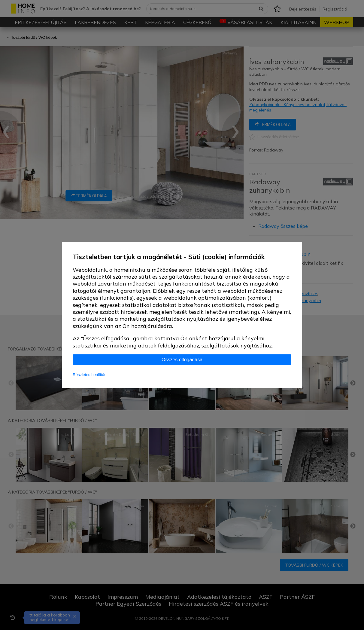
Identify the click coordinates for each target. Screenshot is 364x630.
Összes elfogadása (182, 360)
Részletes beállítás (89, 375)
